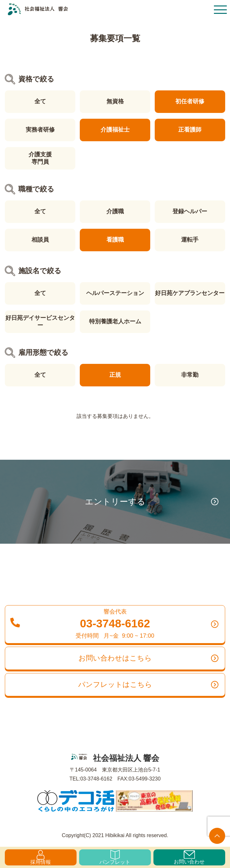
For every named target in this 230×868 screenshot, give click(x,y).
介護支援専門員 (40, 158)
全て (40, 101)
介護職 (115, 211)
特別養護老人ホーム (115, 321)
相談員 (40, 240)
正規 (115, 375)
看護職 (115, 240)
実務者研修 (40, 130)
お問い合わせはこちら (149, 658)
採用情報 (41, 857)
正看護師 (190, 130)
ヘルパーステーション (115, 293)
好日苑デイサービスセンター (40, 322)
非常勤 (190, 375)
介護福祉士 (115, 130)
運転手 (190, 240)
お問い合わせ (189, 857)
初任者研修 (190, 101)
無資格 (115, 101)
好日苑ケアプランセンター (190, 293)
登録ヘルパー (190, 211)
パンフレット (115, 857)
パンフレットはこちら (148, 685)
